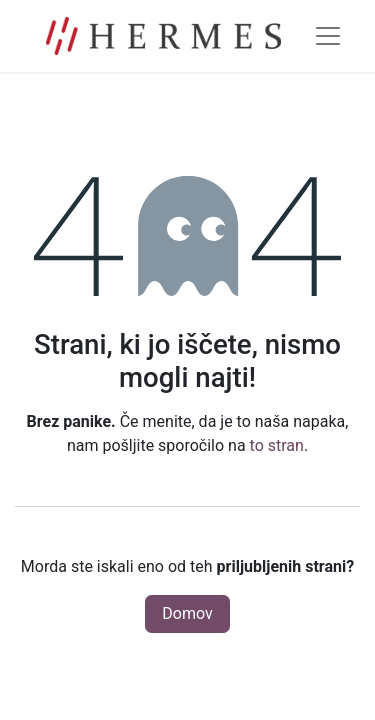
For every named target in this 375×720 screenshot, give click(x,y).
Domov (187, 613)
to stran (277, 445)
